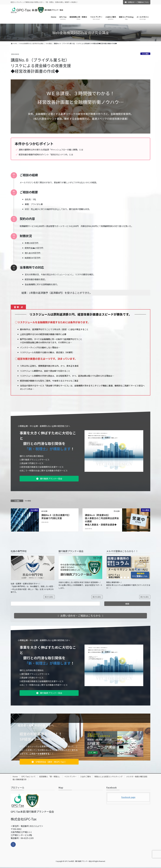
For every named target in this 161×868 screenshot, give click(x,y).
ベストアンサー (71, 776)
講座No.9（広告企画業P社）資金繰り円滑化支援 (56, 517)
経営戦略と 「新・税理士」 (50, 776)
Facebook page (128, 797)
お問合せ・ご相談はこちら (137, 2)
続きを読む (49, 597)
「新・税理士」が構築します (49, 449)
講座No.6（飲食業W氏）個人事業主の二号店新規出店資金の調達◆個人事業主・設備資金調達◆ (102, 520)
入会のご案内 (86, 776)
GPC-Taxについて (28, 776)
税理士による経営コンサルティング (108, 776)
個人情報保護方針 (20, 779)
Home (15, 776)
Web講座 (145, 54)
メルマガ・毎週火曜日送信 (137, 776)
